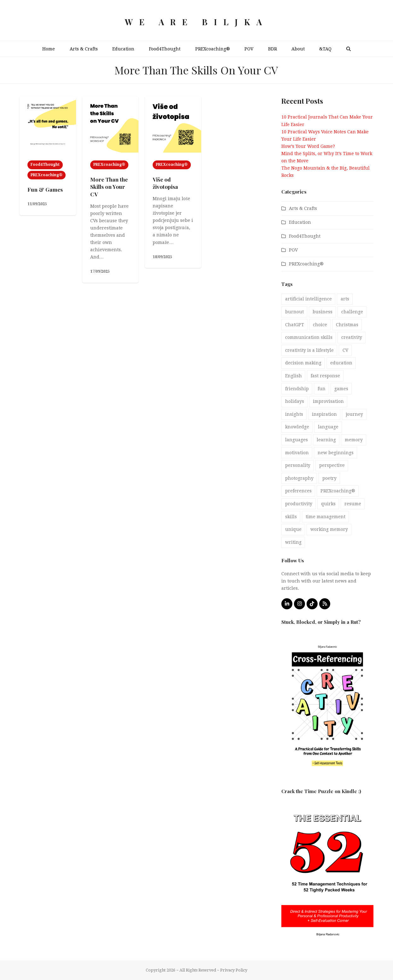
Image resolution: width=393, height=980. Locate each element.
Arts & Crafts (303, 208)
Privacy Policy (234, 970)
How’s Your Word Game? (308, 146)
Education (300, 222)
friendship (297, 389)
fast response (325, 376)
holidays (295, 401)
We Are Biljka (196, 22)
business (323, 312)
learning (326, 440)
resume (353, 504)
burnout (294, 312)
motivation (297, 453)
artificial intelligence (308, 299)
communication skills (309, 337)
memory (354, 440)
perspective (332, 465)
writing (293, 542)
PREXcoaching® (47, 175)
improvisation (328, 401)
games (341, 389)
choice (320, 325)
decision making (303, 363)
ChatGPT (295, 325)
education (341, 363)
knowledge (297, 427)
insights (294, 414)
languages (296, 440)
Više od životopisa (165, 183)
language (328, 427)
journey (354, 414)
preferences (298, 491)
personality (298, 465)
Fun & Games (45, 189)
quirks (328, 504)
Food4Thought (45, 165)
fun (322, 389)
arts (345, 299)
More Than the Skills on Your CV (109, 187)
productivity (299, 504)
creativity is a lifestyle (309, 350)
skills (291, 517)
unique (293, 529)
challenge (352, 312)
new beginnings (336, 453)
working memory (329, 529)
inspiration (324, 414)
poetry (329, 478)
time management (326, 517)
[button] (348, 49)
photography (299, 478)
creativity (352, 337)
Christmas (347, 325)
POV (293, 250)
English (293, 376)
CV (345, 350)
